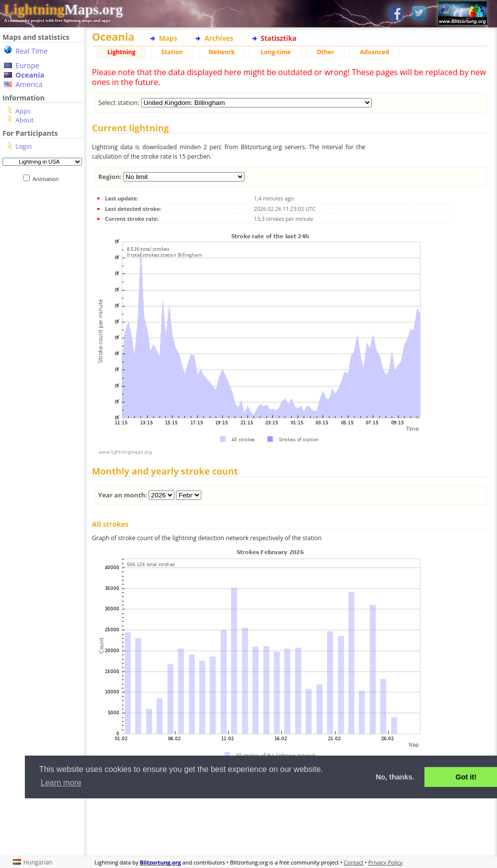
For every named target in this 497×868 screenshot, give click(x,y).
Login (24, 146)
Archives (219, 38)
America (29, 84)
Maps (168, 38)
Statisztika (279, 38)
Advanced (374, 52)
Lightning (122, 52)
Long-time (275, 52)
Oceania (30, 75)
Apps (23, 111)
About (25, 120)
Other (325, 52)
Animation (48, 179)
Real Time (32, 51)
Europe (27, 65)
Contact (354, 862)
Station (172, 52)
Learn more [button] (61, 783)
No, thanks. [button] (395, 777)
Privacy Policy (385, 862)
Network (222, 52)
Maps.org (63, 9)
